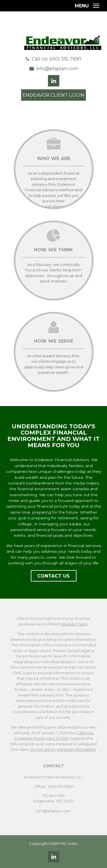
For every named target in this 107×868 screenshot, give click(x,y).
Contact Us (53, 576)
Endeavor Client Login (53, 95)
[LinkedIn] (54, 857)
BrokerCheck (75, 624)
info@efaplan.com (57, 69)
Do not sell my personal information (63, 749)
